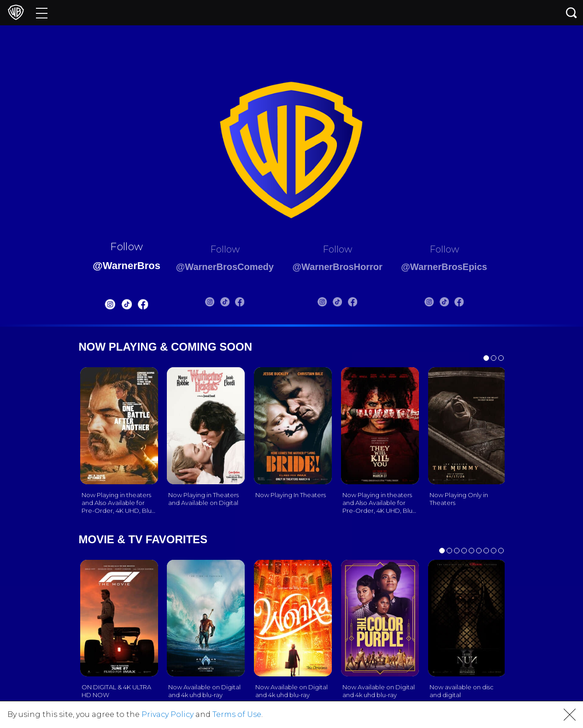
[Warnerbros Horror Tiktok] (342, 304)
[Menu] (42, 13)
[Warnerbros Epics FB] (472, 304)
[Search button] (571, 13)
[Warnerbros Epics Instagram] (442, 304)
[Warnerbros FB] (129, 306)
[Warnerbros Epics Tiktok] (458, 304)
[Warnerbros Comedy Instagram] (204, 304)
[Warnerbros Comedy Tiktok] (219, 304)
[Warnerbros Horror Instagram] (327, 304)
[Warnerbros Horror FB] (357, 304)
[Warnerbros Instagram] (96, 306)
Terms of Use (237, 714)
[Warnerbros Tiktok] (112, 306)
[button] (570, 715)
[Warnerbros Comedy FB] (234, 304)
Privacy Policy (168, 714)
